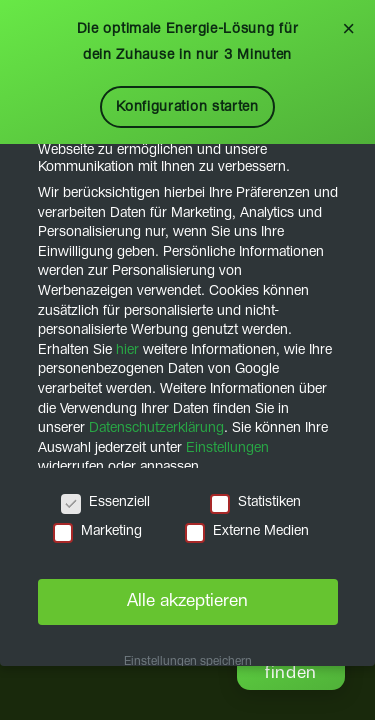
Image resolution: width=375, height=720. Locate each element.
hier (127, 350)
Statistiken (255, 502)
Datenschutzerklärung (156, 428)
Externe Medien (247, 531)
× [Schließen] (348, 29)
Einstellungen (227, 448)
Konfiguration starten (187, 107)
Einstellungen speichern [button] (188, 662)
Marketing (97, 531)
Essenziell (105, 502)
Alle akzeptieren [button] (187, 601)
